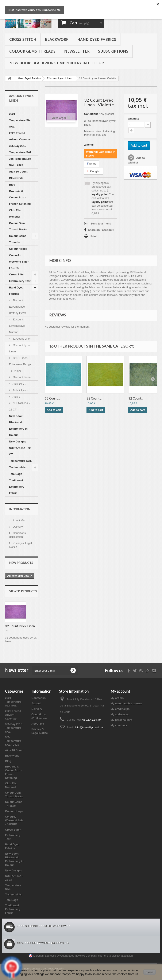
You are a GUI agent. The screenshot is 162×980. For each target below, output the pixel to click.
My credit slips (120, 709)
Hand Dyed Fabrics (97, 39)
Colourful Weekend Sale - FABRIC (19, 262)
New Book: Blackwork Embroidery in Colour (57, 63)
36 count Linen (21, 377)
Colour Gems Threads (32, 51)
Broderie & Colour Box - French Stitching (20, 197)
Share (92, 164)
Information (20, 509)
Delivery (17, 527)
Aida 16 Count (18, 172)
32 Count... (52, 398)
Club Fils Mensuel (15, 213)
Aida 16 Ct (19, 384)
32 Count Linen (22, 339)
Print (94, 236)
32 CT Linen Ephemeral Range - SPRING (20, 364)
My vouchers (119, 725)
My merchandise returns (126, 703)
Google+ (94, 171)
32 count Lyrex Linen (20, 348)
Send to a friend (101, 224)
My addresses (120, 714)
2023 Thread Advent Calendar (20, 136)
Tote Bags (16, 474)
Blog (12, 185)
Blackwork (57, 39)
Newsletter (77, 51)
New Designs (18, 442)
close (150, 972)
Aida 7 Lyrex (20, 390)
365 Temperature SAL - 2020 (20, 162)
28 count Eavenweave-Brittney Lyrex (17, 307)
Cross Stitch (23, 39)
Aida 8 (16, 397)
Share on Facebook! (101, 230)
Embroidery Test (20, 281)
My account (120, 691)
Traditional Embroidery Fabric (17, 487)
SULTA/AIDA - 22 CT (19, 406)
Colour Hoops (18, 249)
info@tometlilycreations (89, 727)
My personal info (121, 720)
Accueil (36, 703)
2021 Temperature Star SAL (20, 120)
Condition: (91, 114)
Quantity (133, 119)
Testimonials (17, 467)
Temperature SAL (20, 461)
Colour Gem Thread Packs (18, 226)
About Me (18, 520)
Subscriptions (113, 51)
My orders (117, 698)
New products (21, 563)
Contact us (38, 698)
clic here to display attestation (116, 956)
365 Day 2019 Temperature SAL (20, 149)
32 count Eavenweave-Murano (17, 326)
